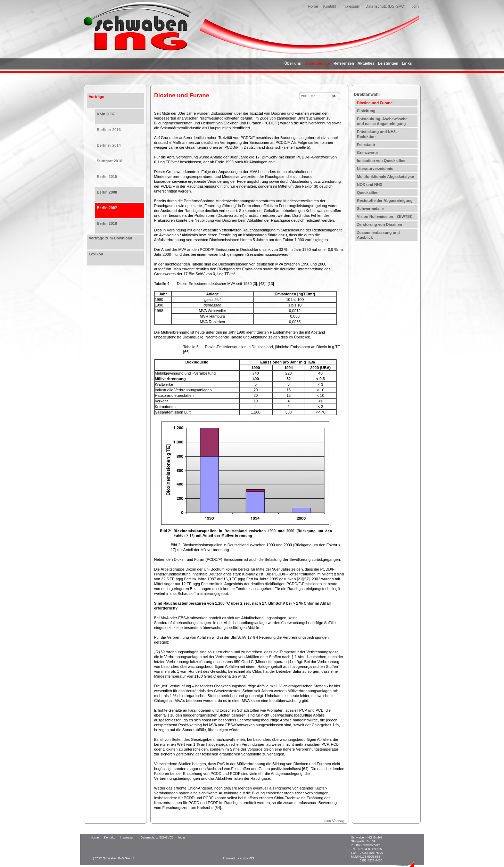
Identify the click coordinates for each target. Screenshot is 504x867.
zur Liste (308, 96)
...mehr (403, 865)
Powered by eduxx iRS (238, 858)
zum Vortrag (334, 821)
